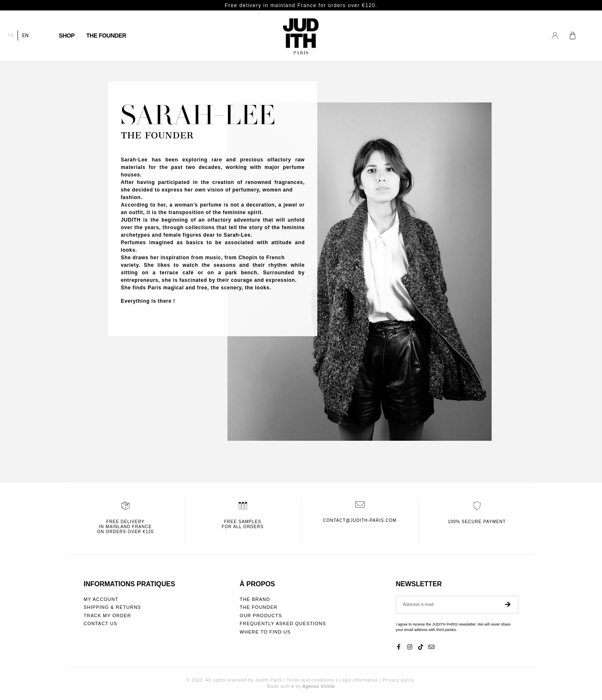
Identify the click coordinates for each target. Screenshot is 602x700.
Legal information (359, 680)
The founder (106, 36)
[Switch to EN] (26, 36)
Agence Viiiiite (319, 686)
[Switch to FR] (10, 36)
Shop (67, 36)
